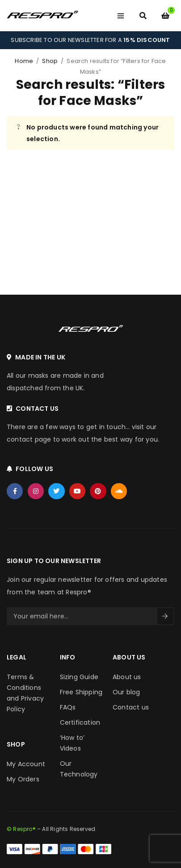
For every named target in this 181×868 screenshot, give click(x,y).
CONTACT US (37, 409)
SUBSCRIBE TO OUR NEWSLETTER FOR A (90, 40)
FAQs (68, 707)
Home (24, 61)
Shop (50, 61)
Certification (80, 722)
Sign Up (165, 616)
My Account (26, 764)
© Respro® (21, 829)
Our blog (126, 692)
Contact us (131, 707)
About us (127, 677)
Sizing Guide (79, 677)
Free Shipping (81, 692)
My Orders (23, 779)
